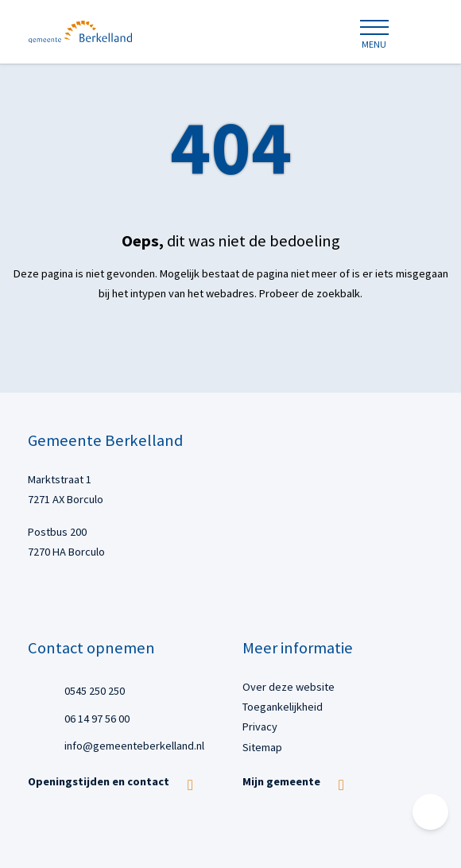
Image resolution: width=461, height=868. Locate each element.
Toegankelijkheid (283, 707)
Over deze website (289, 687)
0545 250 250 (95, 690)
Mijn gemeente (281, 781)
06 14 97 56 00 (97, 717)
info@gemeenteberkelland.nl (134, 746)
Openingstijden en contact (99, 781)
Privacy (260, 727)
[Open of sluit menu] (374, 35)
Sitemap (262, 747)
